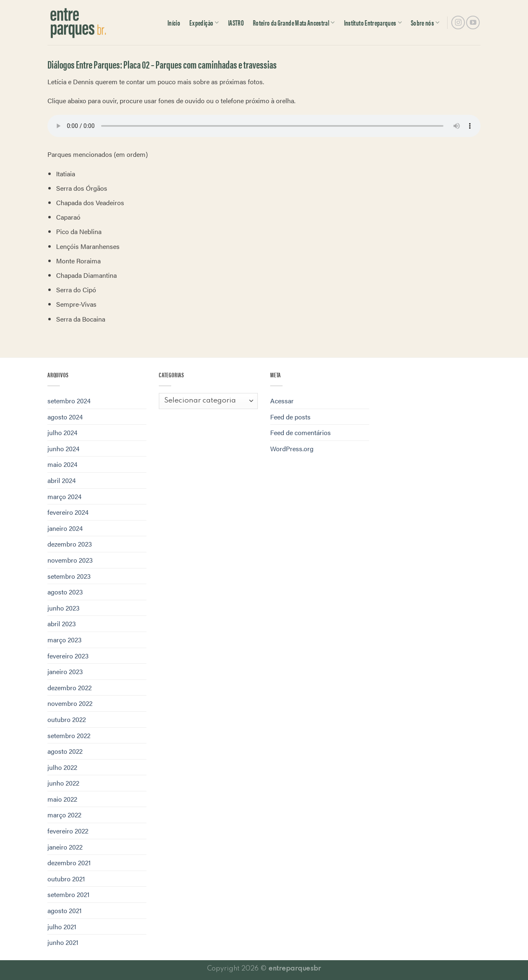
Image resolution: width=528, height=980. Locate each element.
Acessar (282, 401)
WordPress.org (292, 449)
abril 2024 (62, 480)
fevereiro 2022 (68, 831)
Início (174, 22)
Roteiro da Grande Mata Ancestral (294, 22)
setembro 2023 (69, 576)
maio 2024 (62, 464)
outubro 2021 (66, 879)
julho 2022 (62, 767)
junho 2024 (64, 449)
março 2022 (64, 815)
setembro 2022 (69, 735)
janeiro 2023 (65, 671)
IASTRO (236, 22)
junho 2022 (63, 783)
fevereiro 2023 (68, 656)
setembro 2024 (69, 401)
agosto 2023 (65, 592)
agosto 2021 (65, 910)
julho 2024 (62, 432)
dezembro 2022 (70, 688)
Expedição (204, 22)
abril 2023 (62, 624)
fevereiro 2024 (68, 512)
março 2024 (65, 496)
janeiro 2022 (65, 847)
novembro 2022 (70, 703)
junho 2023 (64, 608)
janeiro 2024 (65, 528)
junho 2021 (63, 942)
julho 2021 (62, 927)
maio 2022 (62, 799)
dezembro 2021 (69, 863)
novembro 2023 (70, 560)
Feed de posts (290, 417)
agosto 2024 (65, 417)
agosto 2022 (65, 751)
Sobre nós (425, 22)
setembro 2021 (68, 894)
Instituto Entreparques (373, 22)
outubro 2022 (67, 719)
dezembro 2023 (70, 544)
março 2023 (65, 640)
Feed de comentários (301, 432)
